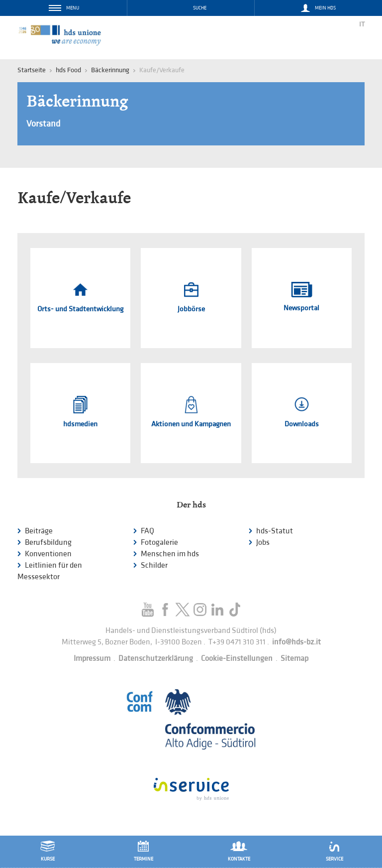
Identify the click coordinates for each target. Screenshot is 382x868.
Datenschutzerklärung (156, 659)
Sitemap (294, 659)
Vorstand (43, 124)
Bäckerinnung (110, 70)
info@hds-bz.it (296, 642)
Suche (200, 8)
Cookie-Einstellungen (237, 659)
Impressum (92, 659)
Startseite (32, 70)
